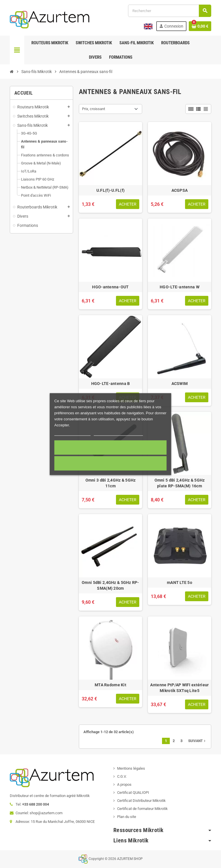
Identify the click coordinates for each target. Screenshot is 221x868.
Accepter (110, 447)
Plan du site (127, 817)
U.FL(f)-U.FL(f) (110, 190)
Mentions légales (131, 768)
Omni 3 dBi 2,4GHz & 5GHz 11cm (111, 483)
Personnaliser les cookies (118, 433)
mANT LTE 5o (180, 583)
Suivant (197, 741)
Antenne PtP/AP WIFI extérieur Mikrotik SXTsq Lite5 (179, 688)
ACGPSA (180, 190)
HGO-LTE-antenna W (180, 287)
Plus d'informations (73, 433)
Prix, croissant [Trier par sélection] (94, 109)
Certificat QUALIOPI (133, 793)
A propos (124, 784)
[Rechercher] (169, 11)
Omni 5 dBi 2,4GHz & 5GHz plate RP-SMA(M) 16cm (180, 483)
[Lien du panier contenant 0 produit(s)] (200, 26)
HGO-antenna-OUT (110, 287)
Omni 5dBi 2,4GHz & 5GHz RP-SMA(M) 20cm (110, 585)
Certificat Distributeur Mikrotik (141, 801)
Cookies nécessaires (110, 463)
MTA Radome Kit (110, 685)
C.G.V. (122, 776)
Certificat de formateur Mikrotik (142, 809)
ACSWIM (180, 384)
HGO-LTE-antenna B (111, 384)
